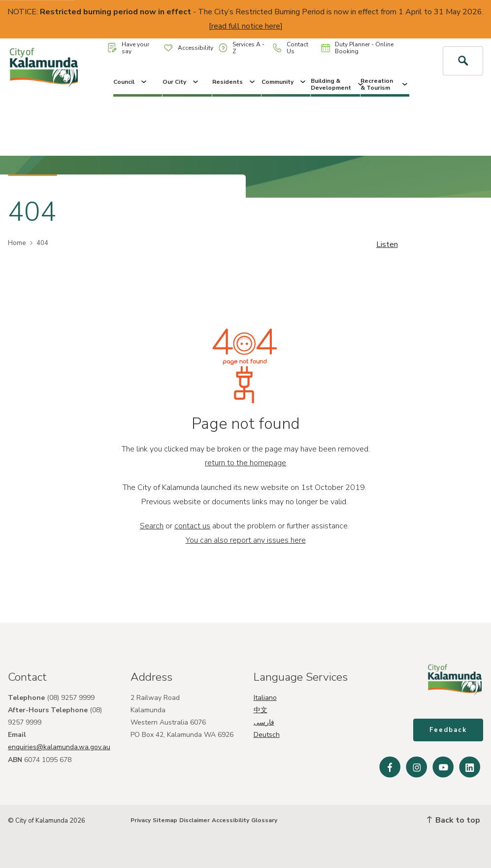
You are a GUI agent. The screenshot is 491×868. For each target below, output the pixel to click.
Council (131, 82)
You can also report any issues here (246, 540)
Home (17, 243)
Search (152, 526)
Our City (181, 82)
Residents (234, 82)
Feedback (448, 730)
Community (284, 82)
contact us (192, 526)
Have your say (129, 48)
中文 (261, 710)
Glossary (264, 820)
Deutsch (267, 735)
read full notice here (246, 26)
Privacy (141, 820)
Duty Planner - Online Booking (357, 48)
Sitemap (165, 820)
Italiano (265, 698)
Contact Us (291, 48)
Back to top (454, 820)
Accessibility (189, 48)
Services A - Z (242, 48)
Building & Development (335, 84)
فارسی (264, 722)
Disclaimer (195, 820)
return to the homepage (245, 463)
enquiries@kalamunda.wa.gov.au (59, 747)
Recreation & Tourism (385, 84)
